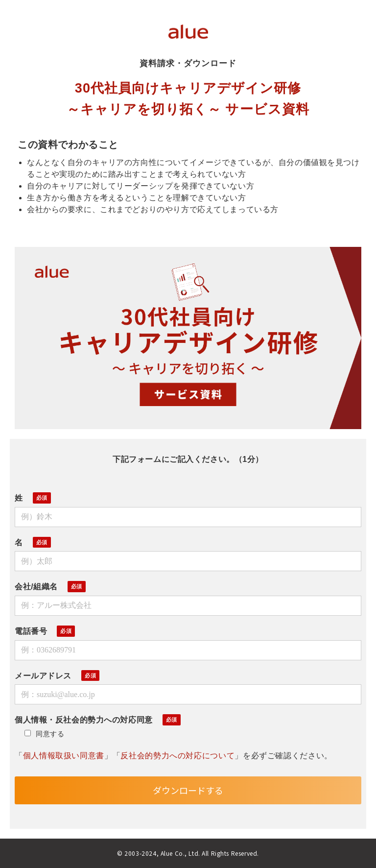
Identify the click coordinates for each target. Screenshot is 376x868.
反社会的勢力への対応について (177, 756)
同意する (44, 734)
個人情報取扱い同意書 (64, 756)
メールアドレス (43, 676)
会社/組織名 (36, 587)
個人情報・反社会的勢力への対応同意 (84, 720)
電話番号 (31, 631)
